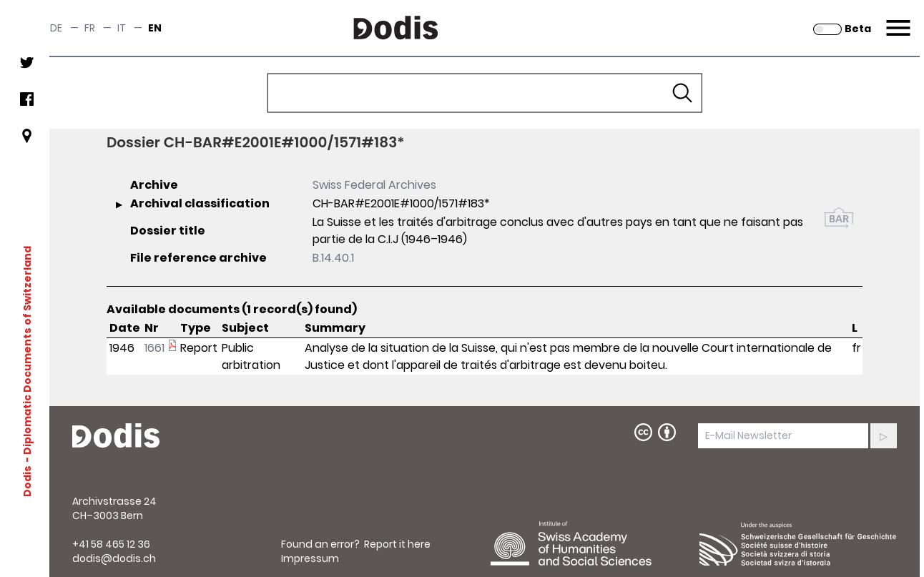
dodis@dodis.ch (114, 558)
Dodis (27, 481)
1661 (154, 348)
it (122, 28)
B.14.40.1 (333, 258)
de (56, 28)
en (155, 28)
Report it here (397, 544)
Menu (896, 19)
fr (90, 28)
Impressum (310, 558)
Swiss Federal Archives (374, 185)
